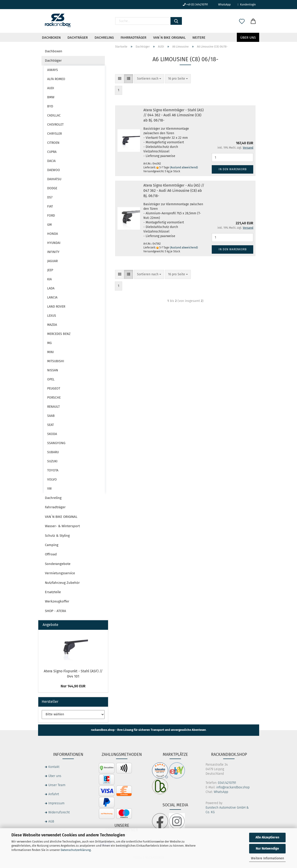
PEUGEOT (54, 388)
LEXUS (52, 316)
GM (49, 225)
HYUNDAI (54, 243)
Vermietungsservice (60, 573)
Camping (52, 545)
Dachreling (104, 38)
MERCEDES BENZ (59, 334)
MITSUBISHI (56, 361)
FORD (51, 216)
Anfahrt (54, 794)
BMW (51, 97)
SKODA (52, 434)
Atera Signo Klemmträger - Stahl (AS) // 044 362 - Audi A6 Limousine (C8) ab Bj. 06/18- (173, 115)
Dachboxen (51, 38)
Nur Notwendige (267, 849)
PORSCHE (54, 398)
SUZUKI (52, 461)
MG (49, 343)
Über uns (248, 38)
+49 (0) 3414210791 (195, 5)
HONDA (53, 234)
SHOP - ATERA (56, 611)
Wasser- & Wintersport (62, 526)
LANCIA (52, 297)
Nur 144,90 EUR (73, 686)
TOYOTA (53, 470)
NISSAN (53, 370)
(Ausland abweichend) (184, 167)
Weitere (199, 38)
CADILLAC (54, 115)
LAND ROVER (56, 307)
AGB (51, 821)
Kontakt (54, 767)
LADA (51, 288)
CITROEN (53, 143)
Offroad (51, 554)
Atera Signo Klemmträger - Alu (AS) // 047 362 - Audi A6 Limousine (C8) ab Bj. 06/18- (174, 191)
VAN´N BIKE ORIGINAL (169, 38)
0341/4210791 (227, 783)
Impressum (56, 803)
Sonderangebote (58, 564)
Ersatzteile (53, 592)
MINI (50, 352)
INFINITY (53, 252)
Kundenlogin (247, 5)
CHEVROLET (55, 125)
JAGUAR (52, 261)
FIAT (50, 206)
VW (49, 489)
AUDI (51, 88)
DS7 (50, 197)
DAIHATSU (54, 179)
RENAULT (53, 407)
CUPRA (52, 152)
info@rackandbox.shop (233, 787)
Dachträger (78, 38)
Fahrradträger (133, 38)
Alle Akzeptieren (267, 837)
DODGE (52, 188)
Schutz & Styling (57, 536)
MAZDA (52, 325)
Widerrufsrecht (59, 812)
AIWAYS (53, 70)
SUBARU (53, 452)
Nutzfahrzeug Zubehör (62, 583)
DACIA (51, 161)
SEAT (50, 425)
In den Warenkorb (233, 169)
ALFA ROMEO (56, 79)
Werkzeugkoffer (57, 601)
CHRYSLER (54, 134)
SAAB (51, 416)
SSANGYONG (56, 443)
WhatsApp (223, 5)
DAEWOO (54, 170)
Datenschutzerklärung (76, 850)
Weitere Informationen (267, 858)
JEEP (50, 270)
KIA (49, 279)
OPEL (51, 379)
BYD (50, 106)
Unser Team (57, 785)
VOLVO (52, 480)
